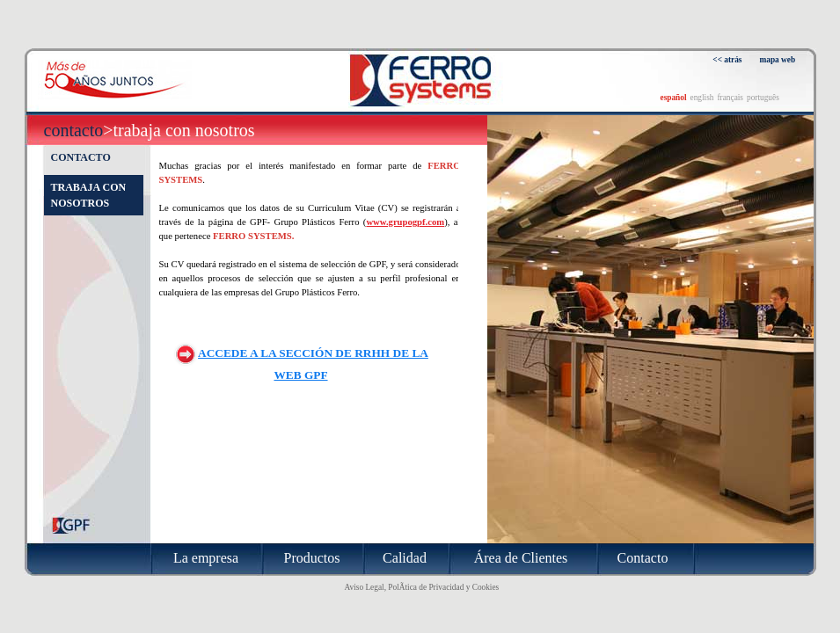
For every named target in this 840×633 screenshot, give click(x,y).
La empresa (206, 558)
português (763, 98)
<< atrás (727, 60)
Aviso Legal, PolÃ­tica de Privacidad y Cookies (422, 587)
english (702, 98)
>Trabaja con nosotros (179, 130)
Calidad (405, 558)
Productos (312, 558)
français (730, 98)
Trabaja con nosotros (89, 195)
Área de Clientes (521, 558)
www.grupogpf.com (405, 222)
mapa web (778, 60)
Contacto (74, 130)
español (674, 98)
